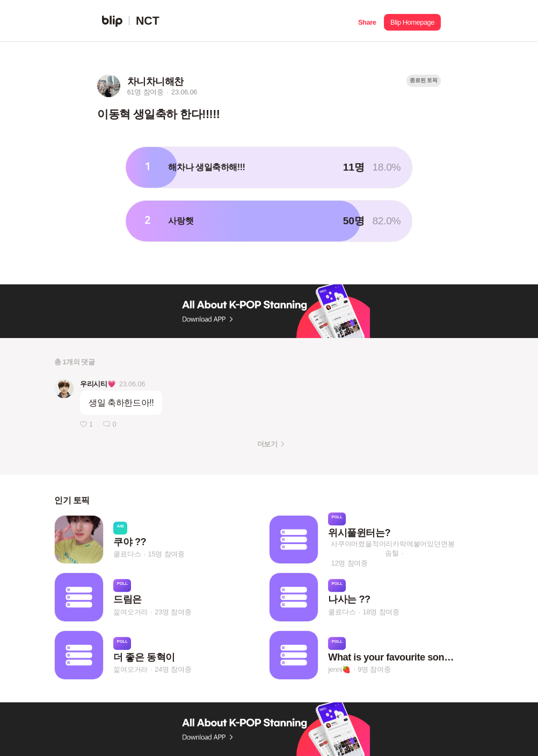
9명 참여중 (374, 670)
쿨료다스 (127, 554)
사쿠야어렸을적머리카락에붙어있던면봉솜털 (392, 548)
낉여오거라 (130, 612)
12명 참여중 (350, 563)
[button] (367, 21)
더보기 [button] (267, 444)
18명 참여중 (381, 612)
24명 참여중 (173, 670)
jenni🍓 (339, 670)
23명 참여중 (173, 612)
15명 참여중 (166, 554)
